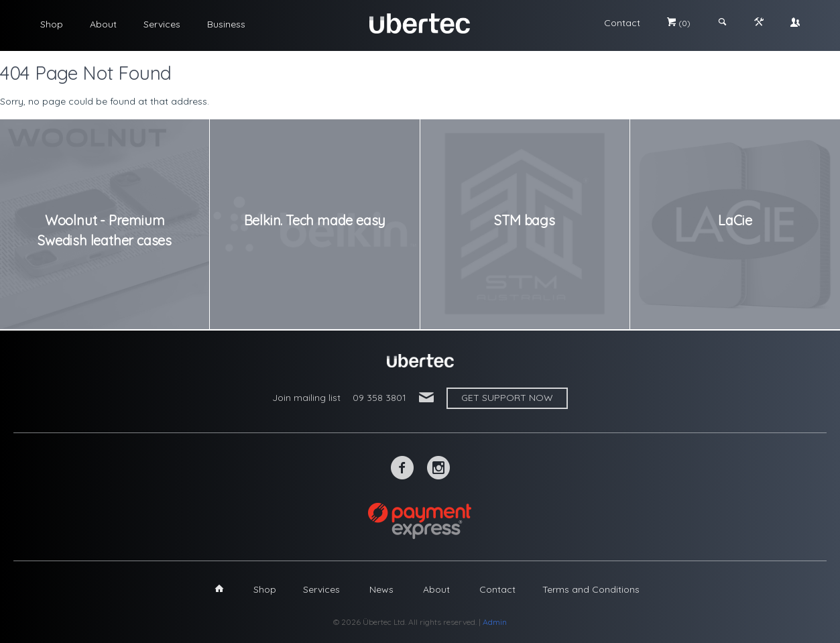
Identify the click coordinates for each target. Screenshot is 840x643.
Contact (622, 23)
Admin (495, 622)
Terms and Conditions (591, 589)
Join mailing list (306, 398)
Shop (52, 24)
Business (226, 24)
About (103, 24)
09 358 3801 (379, 398)
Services (162, 24)
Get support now (507, 398)
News (381, 589)
